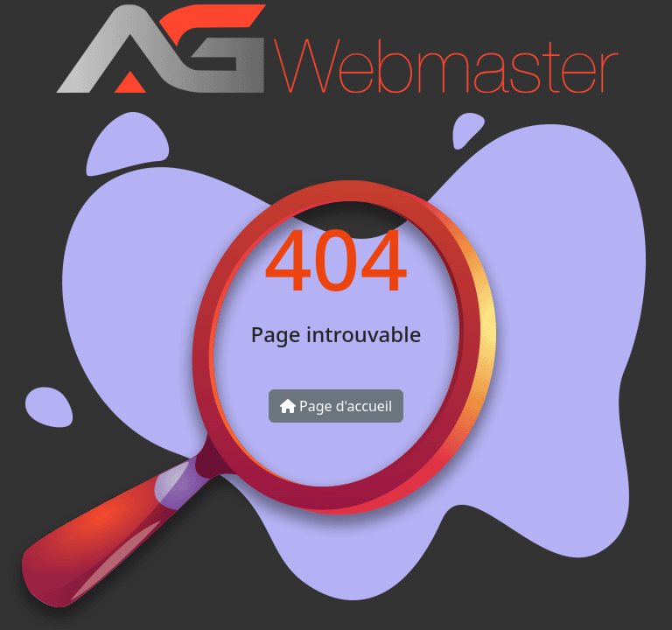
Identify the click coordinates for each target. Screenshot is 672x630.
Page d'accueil (336, 406)
